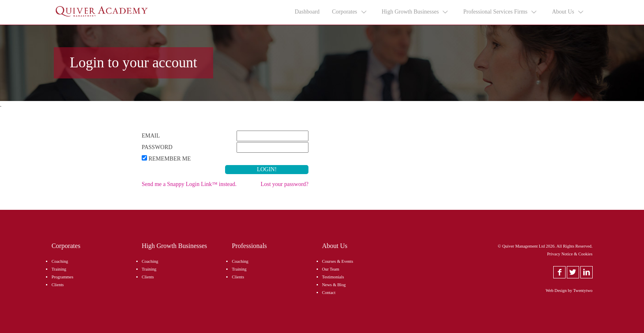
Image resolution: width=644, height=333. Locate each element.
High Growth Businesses (415, 12)
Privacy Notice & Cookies (570, 254)
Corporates (350, 12)
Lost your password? (284, 184)
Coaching (60, 261)
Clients (57, 285)
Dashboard (307, 12)
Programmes (62, 277)
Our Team (331, 269)
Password (157, 147)
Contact (329, 293)
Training (59, 269)
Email (151, 136)
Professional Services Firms (500, 12)
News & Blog (334, 285)
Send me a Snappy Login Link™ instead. (189, 184)
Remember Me (169, 159)
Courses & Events (338, 261)
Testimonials (333, 277)
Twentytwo (583, 291)
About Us (568, 12)
